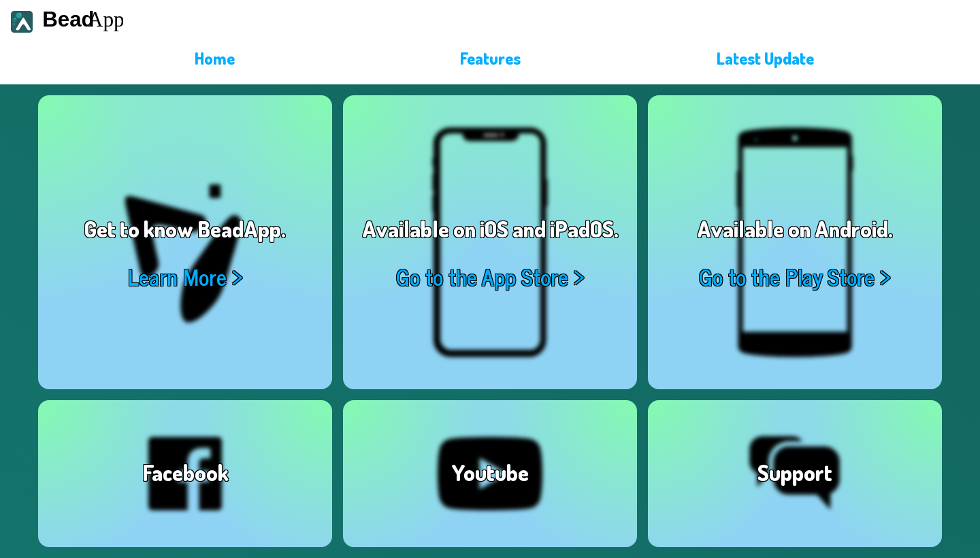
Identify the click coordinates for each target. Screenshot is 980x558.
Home (215, 58)
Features (490, 58)
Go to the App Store (482, 277)
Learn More (177, 277)
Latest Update (765, 58)
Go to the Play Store (787, 277)
